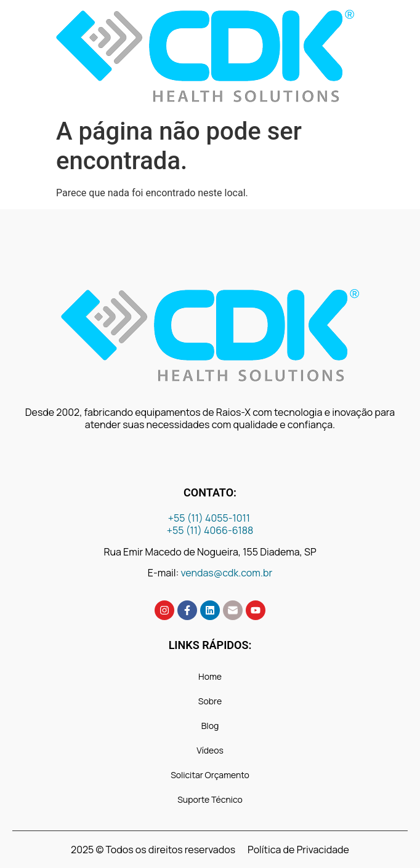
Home (210, 676)
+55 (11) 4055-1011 (210, 518)
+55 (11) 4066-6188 (210, 530)
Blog (210, 726)
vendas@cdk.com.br (227, 573)
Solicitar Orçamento (210, 775)
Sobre (210, 701)
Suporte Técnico (210, 799)
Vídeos (210, 750)
